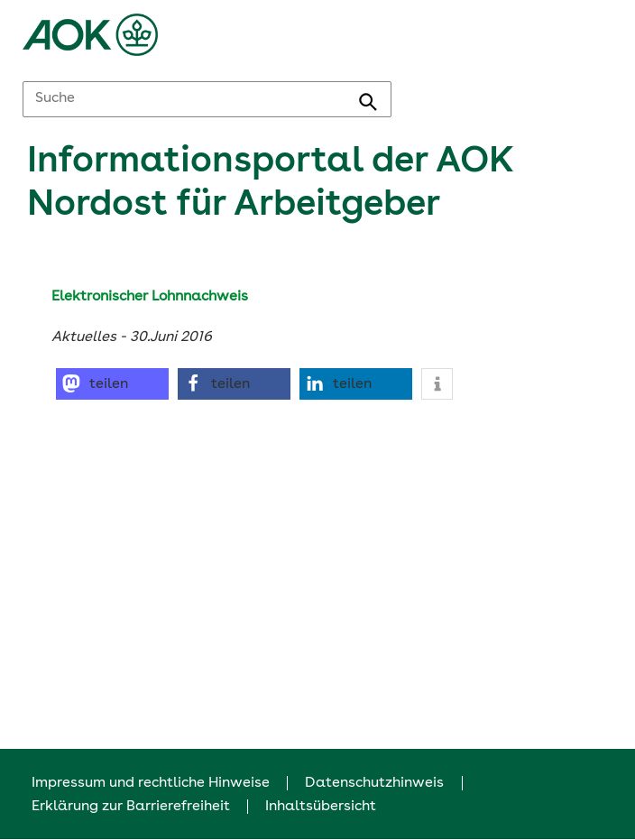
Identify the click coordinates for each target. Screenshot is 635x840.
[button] (112, 384)
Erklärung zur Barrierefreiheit (131, 807)
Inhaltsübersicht (321, 807)
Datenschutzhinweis (374, 783)
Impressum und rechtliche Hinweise (151, 783)
